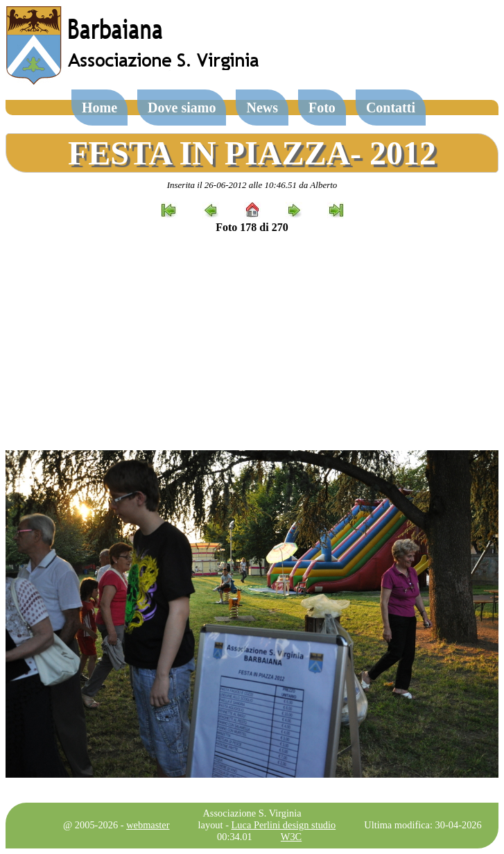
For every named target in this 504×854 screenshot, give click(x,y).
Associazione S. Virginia (252, 813)
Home (99, 108)
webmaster (148, 825)
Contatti (391, 108)
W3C (291, 837)
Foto (322, 108)
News (262, 108)
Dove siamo (182, 108)
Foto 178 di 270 (252, 227)
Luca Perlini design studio (284, 825)
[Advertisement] (252, 342)
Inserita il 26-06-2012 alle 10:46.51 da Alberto (252, 185)
